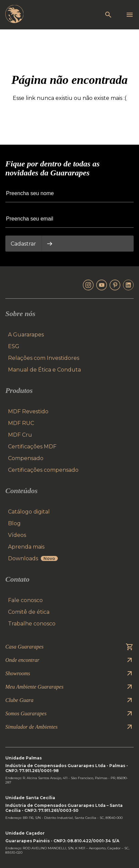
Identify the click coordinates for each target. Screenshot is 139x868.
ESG (14, 346)
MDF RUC (21, 423)
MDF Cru (20, 435)
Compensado (26, 458)
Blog (14, 523)
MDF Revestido (28, 411)
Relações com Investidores (44, 358)
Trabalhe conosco (32, 624)
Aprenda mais (26, 547)
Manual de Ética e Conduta (44, 370)
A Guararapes (26, 335)
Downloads (33, 558)
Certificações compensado (43, 470)
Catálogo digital (29, 512)
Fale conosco (25, 600)
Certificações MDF (32, 447)
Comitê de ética (29, 612)
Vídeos (17, 535)
